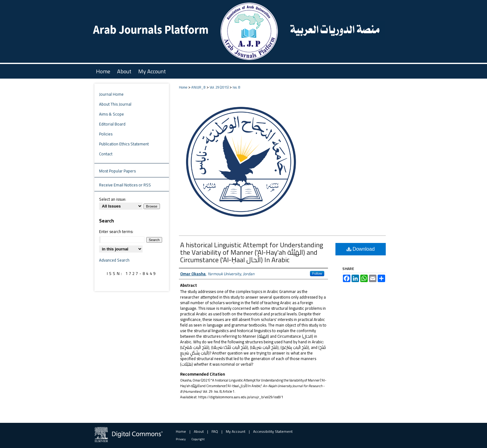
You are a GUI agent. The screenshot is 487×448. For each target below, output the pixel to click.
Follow (317, 273)
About (199, 431)
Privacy (181, 439)
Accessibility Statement (273, 431)
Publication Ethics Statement (124, 144)
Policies (106, 134)
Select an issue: (113, 199)
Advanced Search (114, 260)
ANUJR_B (198, 87)
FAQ (215, 431)
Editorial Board (112, 124)
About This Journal (115, 104)
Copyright (198, 439)
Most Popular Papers (117, 171)
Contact (106, 154)
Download (361, 249)
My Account (236, 431)
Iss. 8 (236, 87)
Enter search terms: (116, 231)
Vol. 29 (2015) (219, 87)
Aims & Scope (112, 114)
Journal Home (111, 94)
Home (183, 87)
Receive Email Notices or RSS (125, 185)
